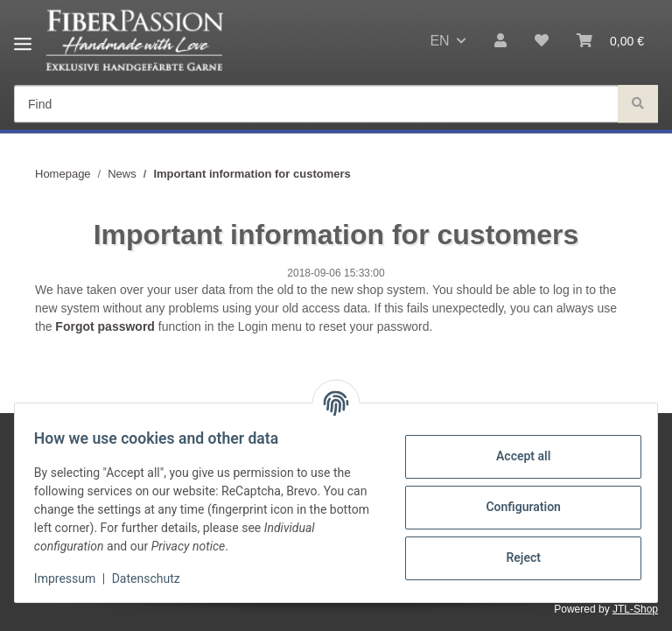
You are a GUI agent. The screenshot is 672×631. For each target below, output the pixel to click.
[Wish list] (542, 41)
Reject (514, 557)
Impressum (73, 578)
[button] (500, 41)
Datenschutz (155, 578)
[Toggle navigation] (23, 37)
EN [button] (439, 41)
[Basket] (610, 41)
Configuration (514, 507)
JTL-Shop (635, 609)
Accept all (514, 456)
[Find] (316, 105)
